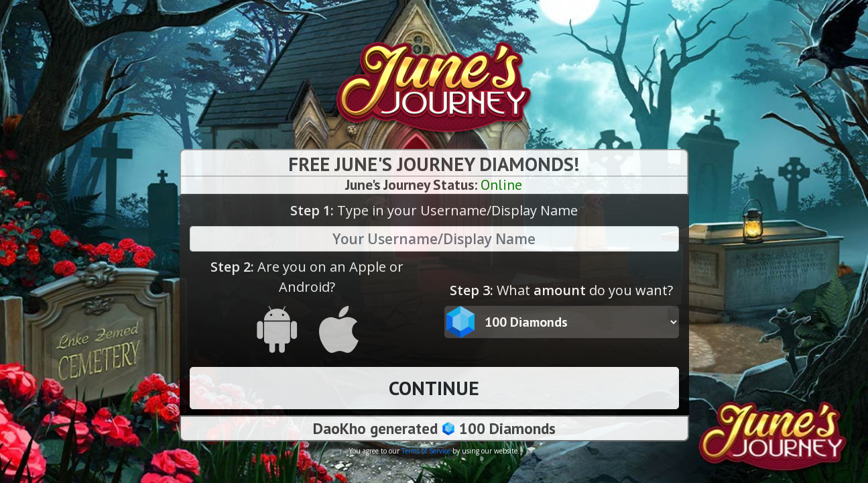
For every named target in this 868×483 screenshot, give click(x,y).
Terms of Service (426, 451)
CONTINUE (434, 388)
